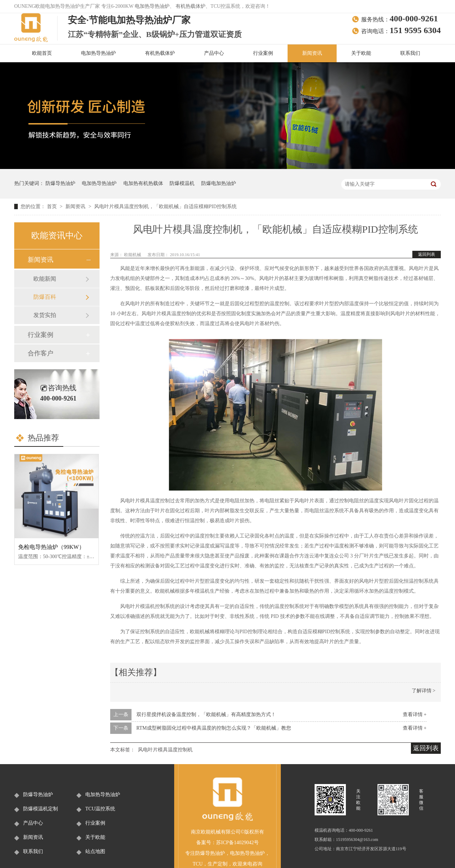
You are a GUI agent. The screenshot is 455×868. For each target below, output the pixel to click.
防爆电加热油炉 (219, 183)
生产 (213, 864)
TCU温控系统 (100, 809)
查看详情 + (415, 714)
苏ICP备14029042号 (237, 843)
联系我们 (410, 53)
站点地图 (95, 851)
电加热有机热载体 (143, 183)
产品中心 (214, 53)
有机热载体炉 (191, 6)
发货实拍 (45, 315)
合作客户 (41, 353)
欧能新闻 (45, 279)
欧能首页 (42, 53)
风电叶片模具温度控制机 (165, 750)
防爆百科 (45, 297)
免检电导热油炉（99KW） (51, 547)
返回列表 (427, 254)
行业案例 (263, 53)
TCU (198, 864)
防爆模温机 (182, 183)
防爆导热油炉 (60, 183)
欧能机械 (133, 255)
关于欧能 (361, 53)
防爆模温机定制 (41, 809)
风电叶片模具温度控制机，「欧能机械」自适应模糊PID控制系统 (165, 207)
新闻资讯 (312, 53)
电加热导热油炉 (152, 6)
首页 (53, 207)
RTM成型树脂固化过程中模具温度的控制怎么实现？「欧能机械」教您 (214, 728)
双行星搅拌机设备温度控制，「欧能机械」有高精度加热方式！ (206, 714)
